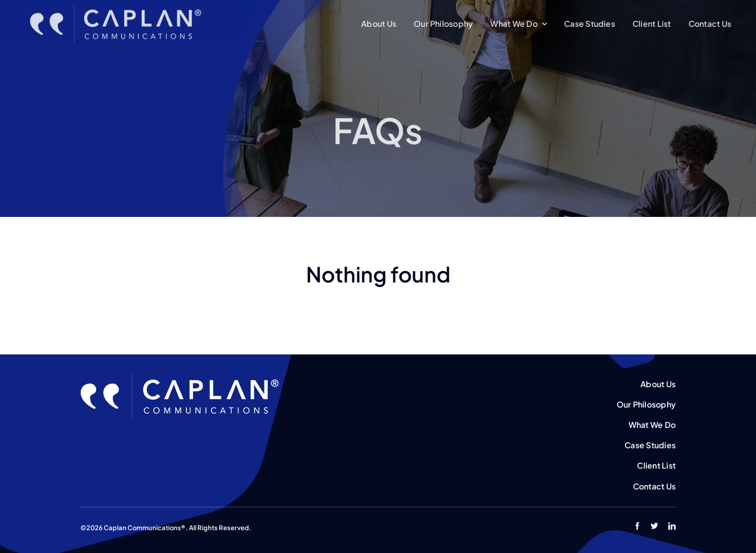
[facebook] (637, 526)
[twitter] (655, 526)
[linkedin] (672, 526)
